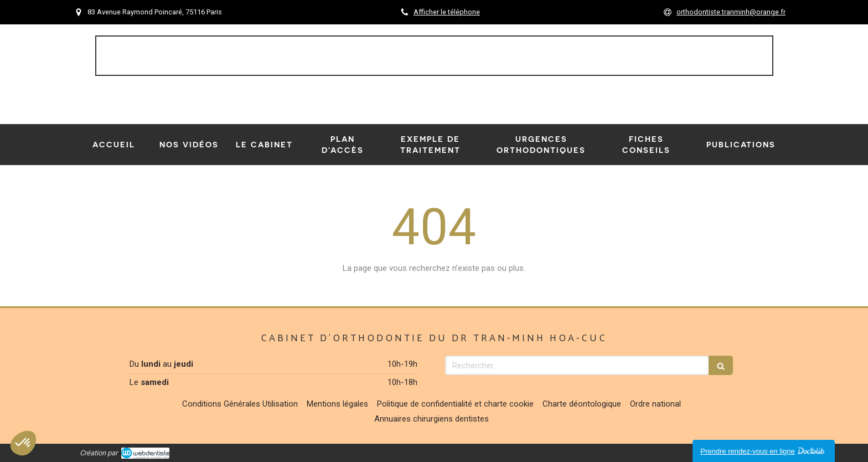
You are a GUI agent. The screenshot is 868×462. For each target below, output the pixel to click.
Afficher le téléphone (447, 12)
